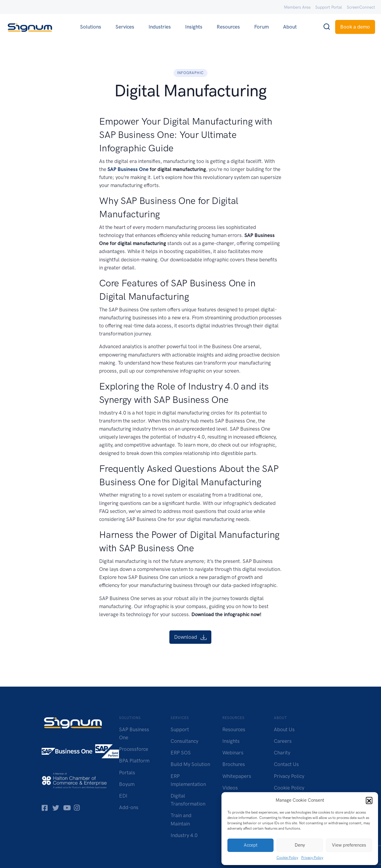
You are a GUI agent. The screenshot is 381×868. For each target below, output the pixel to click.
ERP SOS (181, 753)
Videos (230, 788)
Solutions (91, 27)
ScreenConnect (361, 7)
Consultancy (184, 741)
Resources (228, 27)
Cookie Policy (287, 858)
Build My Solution (190, 764)
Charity (282, 753)
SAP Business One (128, 169)
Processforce (134, 749)
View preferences (349, 845)
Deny (300, 845)
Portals (127, 773)
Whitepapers (237, 776)
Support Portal (329, 7)
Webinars (233, 753)
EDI (123, 796)
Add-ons (129, 807)
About (290, 27)
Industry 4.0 (184, 835)
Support (180, 729)
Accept (251, 845)
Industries (160, 27)
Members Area (297, 7)
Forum (261, 27)
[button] (369, 800)
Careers (283, 741)
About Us (284, 729)
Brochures (234, 764)
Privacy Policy (312, 858)
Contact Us (286, 764)
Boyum (127, 784)
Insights (194, 27)
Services (125, 27)
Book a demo (355, 27)
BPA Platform (134, 761)
